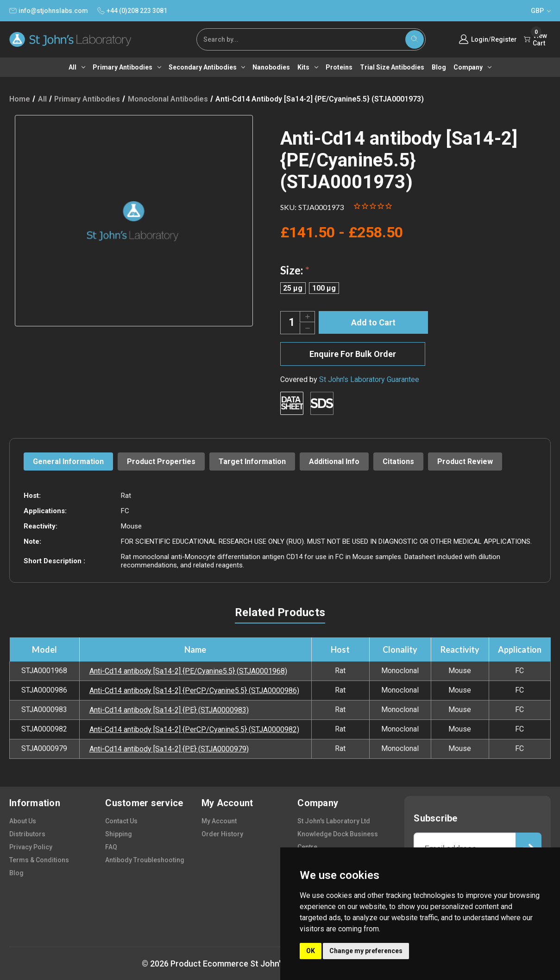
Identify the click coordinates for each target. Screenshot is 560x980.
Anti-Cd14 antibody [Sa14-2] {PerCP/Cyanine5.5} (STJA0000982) (194, 729)
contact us (121, 821)
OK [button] (311, 951)
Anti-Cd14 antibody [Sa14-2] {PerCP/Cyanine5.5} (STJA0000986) (194, 690)
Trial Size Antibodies (392, 67)
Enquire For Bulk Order (353, 354)
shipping (119, 834)
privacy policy (31, 847)
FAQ (111, 847)
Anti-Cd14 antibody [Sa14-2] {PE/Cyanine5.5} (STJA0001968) (188, 671)
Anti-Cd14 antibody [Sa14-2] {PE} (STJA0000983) (169, 710)
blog (16, 873)
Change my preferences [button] (366, 951)
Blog (439, 67)
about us (23, 821)
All (77, 67)
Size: (295, 270)
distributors (27, 834)
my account (219, 821)
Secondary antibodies (207, 67)
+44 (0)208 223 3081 (132, 11)
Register (504, 39)
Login (480, 39)
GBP (541, 11)
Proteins (339, 67)
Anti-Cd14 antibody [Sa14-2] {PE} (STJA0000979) (169, 749)
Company (472, 67)
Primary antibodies (127, 67)
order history (222, 834)
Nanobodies (271, 67)
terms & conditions (39, 860)
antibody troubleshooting (145, 860)
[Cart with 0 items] (537, 39)
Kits (308, 67)
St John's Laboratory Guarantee (369, 379)
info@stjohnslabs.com (49, 11)
